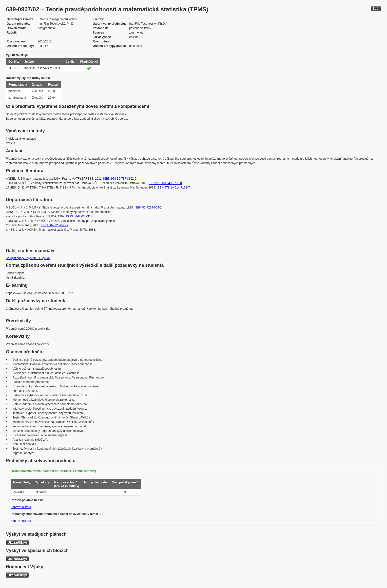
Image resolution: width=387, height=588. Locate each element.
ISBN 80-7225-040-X (54, 225)
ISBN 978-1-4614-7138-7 (173, 188)
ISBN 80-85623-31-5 (79, 216)
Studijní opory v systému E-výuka (28, 258)
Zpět (376, 9)
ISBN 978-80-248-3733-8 (165, 183)
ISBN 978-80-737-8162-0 (120, 179)
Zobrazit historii (21, 507)
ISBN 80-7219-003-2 (148, 208)
